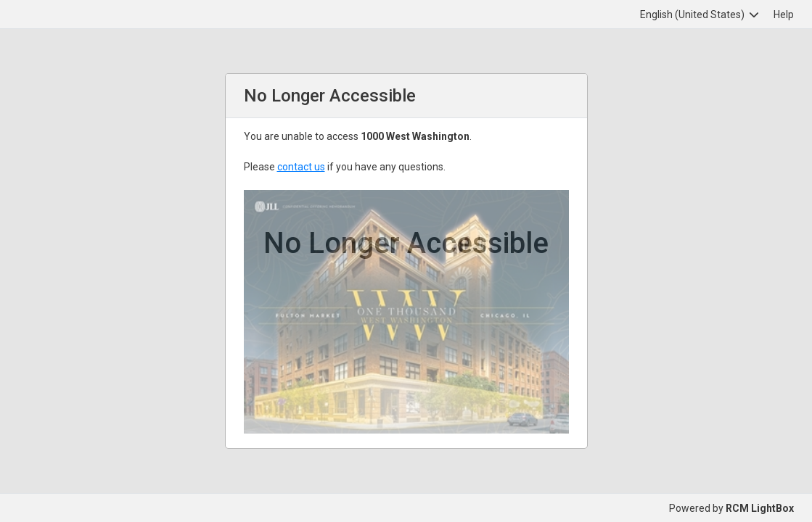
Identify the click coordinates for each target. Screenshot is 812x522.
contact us (301, 167)
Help (784, 14)
